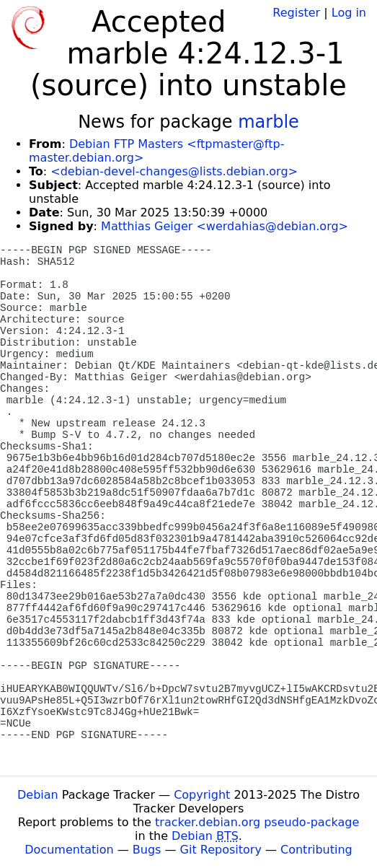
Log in (349, 13)
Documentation (69, 850)
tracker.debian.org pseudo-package (257, 822)
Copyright (202, 795)
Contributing (316, 850)
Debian (38, 795)
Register (296, 13)
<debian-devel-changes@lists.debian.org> (174, 171)
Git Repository (221, 850)
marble (269, 122)
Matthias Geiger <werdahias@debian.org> (225, 226)
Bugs (147, 850)
